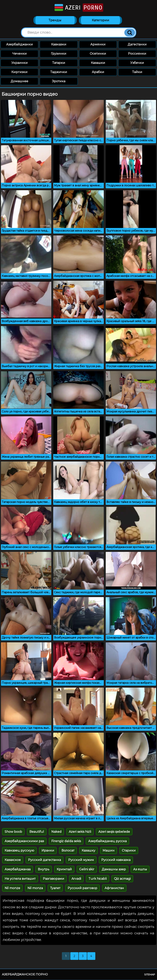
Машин (109, 851)
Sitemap (150, 975)
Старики (129, 851)
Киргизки (19, 72)
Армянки (98, 45)
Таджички (59, 72)
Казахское (13, 860)
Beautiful (37, 832)
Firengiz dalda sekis (66, 841)
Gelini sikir (87, 869)
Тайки (137, 72)
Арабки (98, 72)
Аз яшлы (140, 869)
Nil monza (35, 888)
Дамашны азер (114, 869)
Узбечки (137, 63)
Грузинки (59, 54)
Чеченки (20, 54)
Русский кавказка (116, 860)
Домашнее (19, 81)
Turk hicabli (98, 879)
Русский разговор (82, 888)
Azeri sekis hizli (80, 832)
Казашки (98, 63)
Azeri (78, 8)
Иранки (48, 851)
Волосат (68, 851)
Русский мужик (81, 860)
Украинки (20, 63)
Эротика (59, 81)
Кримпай (64, 869)
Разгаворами (54, 879)
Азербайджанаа (18, 869)
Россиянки (137, 54)
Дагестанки (137, 45)
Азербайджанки (20, 45)
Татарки (59, 63)
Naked (56, 832)
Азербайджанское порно (25, 975)
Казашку (88, 851)
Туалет (55, 888)
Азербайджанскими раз (24, 841)
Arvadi (76, 879)
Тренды (55, 20)
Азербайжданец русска (107, 841)
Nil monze (12, 888)
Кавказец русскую (19, 851)
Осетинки (98, 54)
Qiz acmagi (122, 879)
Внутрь (44, 869)
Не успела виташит (20, 879)
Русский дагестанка (44, 860)
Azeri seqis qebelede (114, 832)
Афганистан (114, 888)
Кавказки (59, 45)
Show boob (13, 832)
